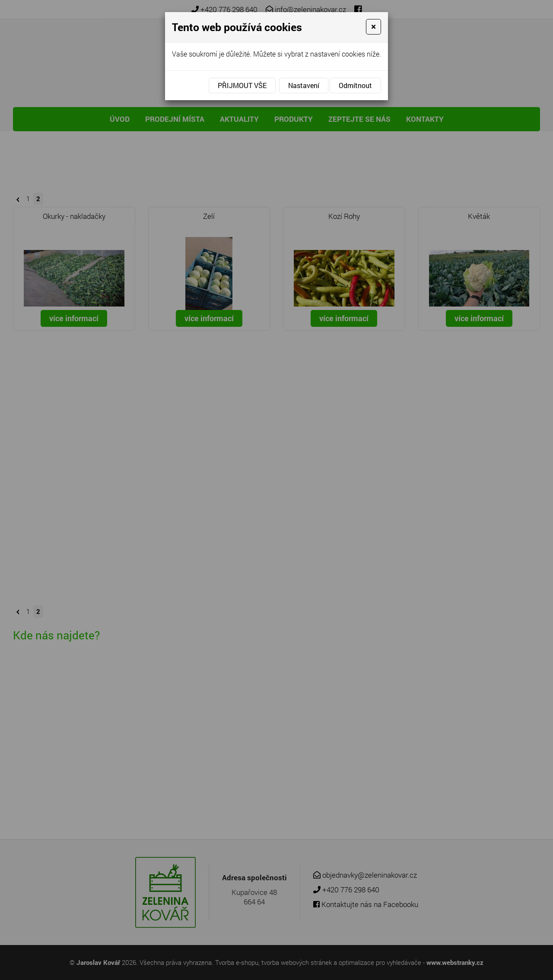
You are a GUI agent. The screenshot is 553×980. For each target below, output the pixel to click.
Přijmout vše (242, 85)
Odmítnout (355, 85)
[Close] (373, 27)
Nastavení (304, 85)
